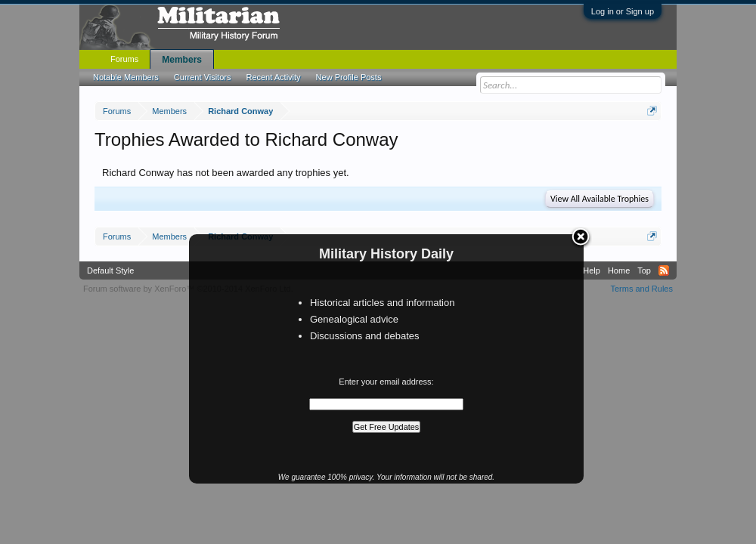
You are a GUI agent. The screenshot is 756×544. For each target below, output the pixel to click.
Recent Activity (273, 77)
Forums (124, 59)
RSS (664, 270)
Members (182, 60)
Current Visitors (203, 77)
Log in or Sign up (623, 11)
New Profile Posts (349, 77)
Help (592, 270)
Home (619, 270)
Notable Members (126, 77)
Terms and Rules (641, 289)
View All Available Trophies (600, 199)
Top (644, 270)
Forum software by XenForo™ (188, 289)
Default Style (110, 270)
